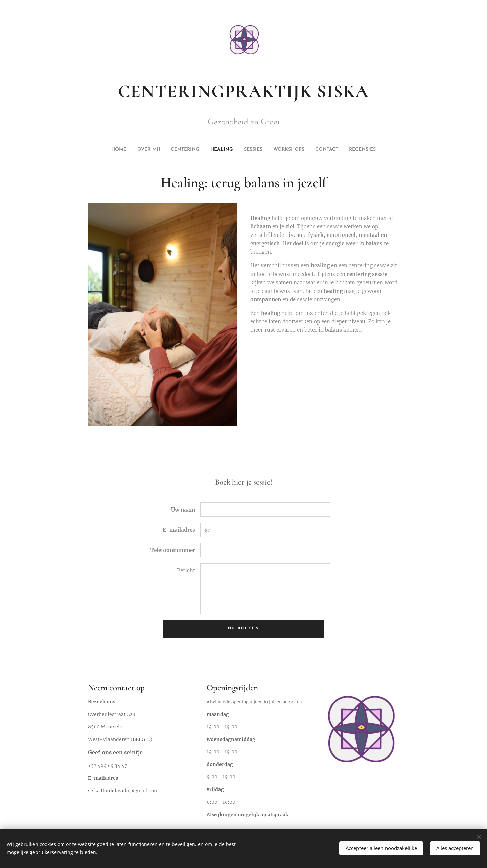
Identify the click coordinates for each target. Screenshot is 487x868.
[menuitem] (208, 150)
